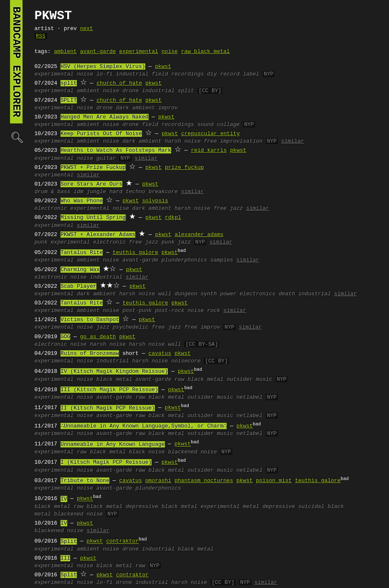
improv (168, 108)
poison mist (274, 481)
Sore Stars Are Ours (91, 184)
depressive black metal (162, 507)
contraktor (122, 542)
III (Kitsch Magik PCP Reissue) (109, 390)
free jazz (228, 209)
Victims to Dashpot (90, 320)
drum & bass (53, 192)
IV (64, 499)
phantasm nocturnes (204, 481)
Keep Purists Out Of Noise (101, 134)
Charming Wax (80, 270)
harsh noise (183, 141)
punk (41, 242)
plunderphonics (184, 260)
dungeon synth (196, 294)
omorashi (158, 481)
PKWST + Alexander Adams (98, 235)
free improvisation (233, 141)
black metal (114, 379)
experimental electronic (88, 242)
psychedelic (131, 327)
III (65, 558)
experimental (139, 52)
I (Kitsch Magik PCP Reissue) (106, 462)
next (87, 29)
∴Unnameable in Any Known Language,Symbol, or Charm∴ (144, 426)
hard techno (127, 192)
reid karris (209, 151)
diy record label (233, 74)
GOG (65, 337)
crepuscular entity (210, 134)
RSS (41, 36)
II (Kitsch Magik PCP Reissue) (108, 408)
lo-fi (105, 74)
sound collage (218, 125)
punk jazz (176, 242)
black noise (147, 452)
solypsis (155, 201)
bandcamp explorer (16, 62)
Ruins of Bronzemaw (90, 354)
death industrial (305, 294)
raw (140, 566)
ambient (65, 52)
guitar (106, 158)
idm (78, 192)
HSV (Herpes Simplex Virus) (103, 67)
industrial (132, 74)
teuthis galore (135, 253)
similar (293, 141)
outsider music (249, 379)
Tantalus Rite (82, 253)
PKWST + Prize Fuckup (93, 168)
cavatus (160, 354)
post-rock (169, 311)
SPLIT (69, 101)
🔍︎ (16, 137)
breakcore (163, 192)
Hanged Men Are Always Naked (105, 117)
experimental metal (230, 507)
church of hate (119, 83)
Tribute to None (85, 481)
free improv (202, 327)
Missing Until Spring (93, 218)
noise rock (204, 311)
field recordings (178, 74)
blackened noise (192, 452)
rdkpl (173, 218)
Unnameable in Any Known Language (113, 445)
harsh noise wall (145, 294)
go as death (98, 337)
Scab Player (78, 286)
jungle (96, 192)
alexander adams (199, 235)
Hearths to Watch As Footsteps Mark (116, 151)
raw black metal (206, 52)
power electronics (248, 294)
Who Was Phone (82, 201)
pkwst (163, 67)
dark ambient (136, 108)
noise (170, 52)
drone (130, 91)
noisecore (186, 361)
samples (222, 260)
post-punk (137, 311)
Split (69, 542)
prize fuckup (184, 168)
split (69, 83)
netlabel (249, 397)
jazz (103, 327)
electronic (51, 209)
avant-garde (98, 52)
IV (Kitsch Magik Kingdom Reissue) (114, 372)
